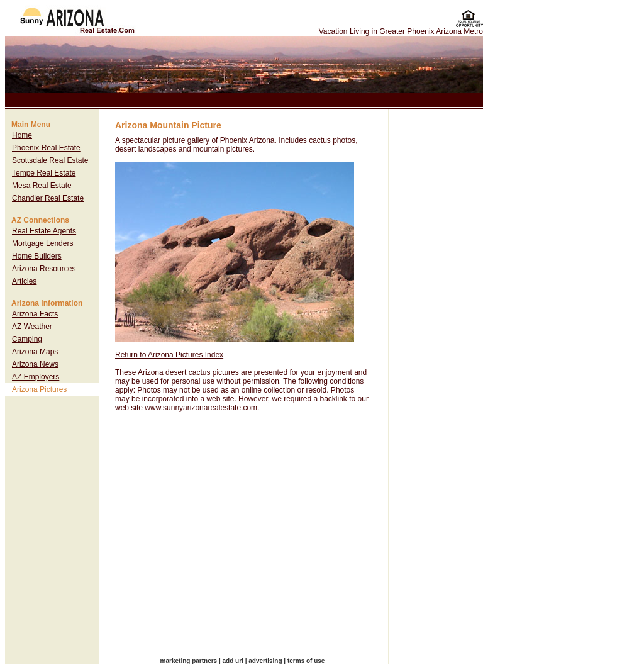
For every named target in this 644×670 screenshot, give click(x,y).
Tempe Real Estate (44, 173)
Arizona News (35, 364)
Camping (27, 339)
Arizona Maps (35, 352)
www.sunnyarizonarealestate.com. (202, 408)
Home (22, 135)
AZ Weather (32, 327)
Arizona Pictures (39, 389)
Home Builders (37, 256)
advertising (265, 661)
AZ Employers (36, 377)
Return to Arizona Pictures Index (169, 355)
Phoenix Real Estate (46, 148)
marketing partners (189, 661)
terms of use (306, 661)
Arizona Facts (35, 314)
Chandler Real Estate (48, 198)
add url (233, 661)
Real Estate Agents (44, 231)
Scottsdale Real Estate (50, 160)
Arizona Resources (44, 269)
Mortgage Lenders (42, 243)
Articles (24, 281)
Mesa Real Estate (42, 186)
